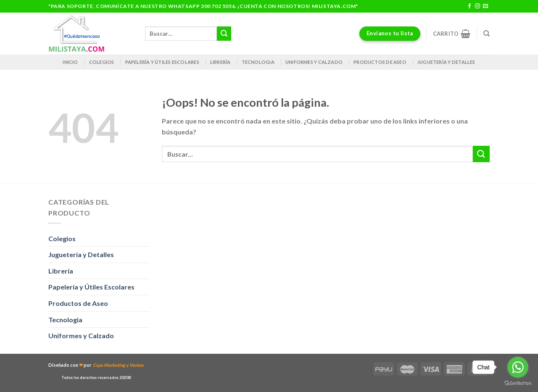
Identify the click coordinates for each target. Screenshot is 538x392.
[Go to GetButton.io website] (518, 383)
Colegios (102, 62)
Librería (220, 62)
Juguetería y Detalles (446, 62)
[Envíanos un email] (485, 6)
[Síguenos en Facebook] (469, 6)
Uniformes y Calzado (314, 62)
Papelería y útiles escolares (162, 62)
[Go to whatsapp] (518, 367)
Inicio (70, 62)
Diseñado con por (96, 365)
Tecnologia (258, 62)
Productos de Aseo (380, 62)
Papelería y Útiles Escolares (91, 287)
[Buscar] (487, 34)
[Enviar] (224, 34)
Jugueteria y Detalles (81, 254)
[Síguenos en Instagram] (477, 6)
